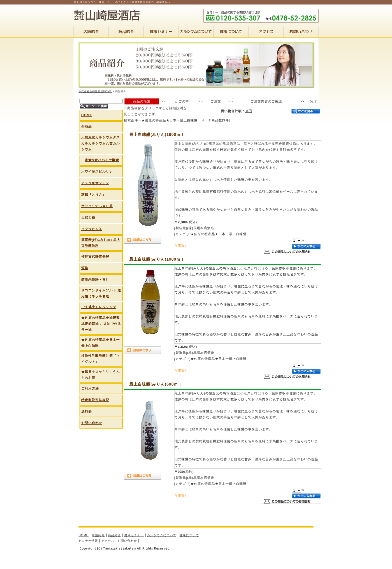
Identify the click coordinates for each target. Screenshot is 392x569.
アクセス (108, 541)
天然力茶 (88, 218)
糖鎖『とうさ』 (93, 195)
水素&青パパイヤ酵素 (102, 160)
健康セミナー (134, 535)
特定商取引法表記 (95, 400)
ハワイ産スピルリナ (97, 172)
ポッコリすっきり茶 (97, 206)
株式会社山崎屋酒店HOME (95, 91)
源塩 (85, 268)
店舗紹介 (98, 535)
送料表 (86, 411)
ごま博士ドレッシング (99, 307)
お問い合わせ (92, 423)
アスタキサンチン (95, 183)
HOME (87, 115)
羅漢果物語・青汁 (95, 280)
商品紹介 (114, 535)
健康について (189, 535)
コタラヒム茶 (92, 229)
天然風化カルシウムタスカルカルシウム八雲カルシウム (100, 143)
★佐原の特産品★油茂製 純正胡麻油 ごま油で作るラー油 (101, 324)
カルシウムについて (162, 535)
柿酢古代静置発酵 (95, 257)
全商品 (86, 127)
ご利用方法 (90, 388)
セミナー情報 (88, 541)
